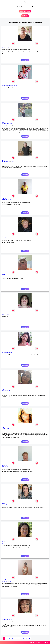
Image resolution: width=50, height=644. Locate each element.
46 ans (7, 543)
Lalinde (3, 314)
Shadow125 (4, 465)
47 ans (8, 314)
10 (29, 638)
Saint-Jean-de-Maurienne (8, 85)
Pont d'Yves (4, 581)
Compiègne (4, 390)
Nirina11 (4, 351)
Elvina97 (4, 198)
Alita (3, 122)
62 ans (10, 123)
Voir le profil (25, 60)
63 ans (8, 47)
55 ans (10, 352)
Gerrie (3, 389)
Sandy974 (4, 580)
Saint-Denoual (5, 619)
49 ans (10, 390)
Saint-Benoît (5, 200)
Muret (3, 467)
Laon (3, 238)
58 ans (10, 200)
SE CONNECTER (25, 16)
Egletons (4, 429)
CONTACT (47, 642)
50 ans (16, 85)
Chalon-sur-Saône (6, 162)
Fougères (4, 47)
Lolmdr (3, 275)
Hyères (3, 543)
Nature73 (4, 84)
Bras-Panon (4, 276)
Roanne (3, 505)
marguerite (4, 46)
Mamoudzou (5, 352)
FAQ (31, 642)
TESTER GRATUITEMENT (25, 11)
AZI (2, 618)
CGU (34, 642)
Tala (3, 427)
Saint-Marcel (5, 123)
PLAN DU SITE (40, 642)
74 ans (12, 162)
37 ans (8, 429)
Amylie (3, 542)
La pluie (4, 313)
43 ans (6, 238)
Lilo (3, 237)
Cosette (4, 160)
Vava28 (3, 504)
